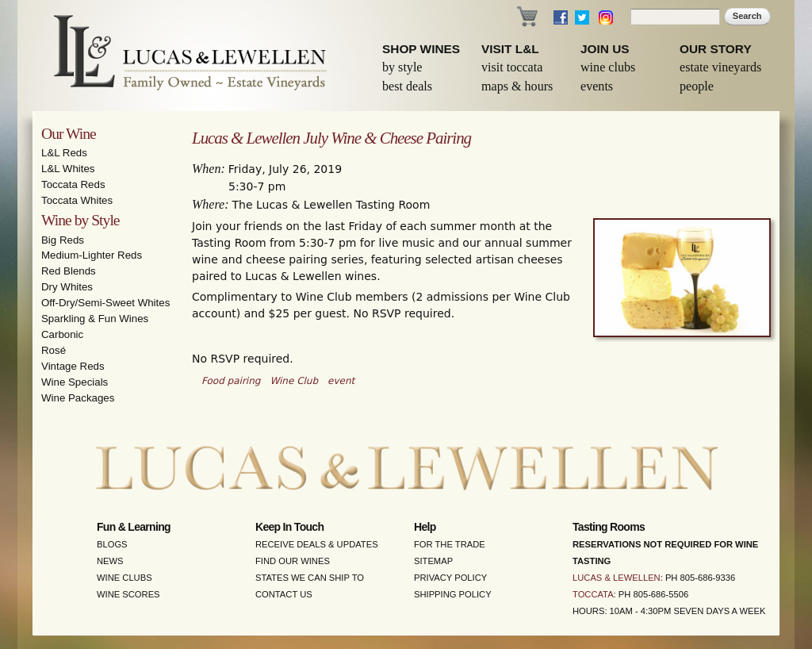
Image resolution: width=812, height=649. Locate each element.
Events (597, 86)
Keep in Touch (289, 527)
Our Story (716, 49)
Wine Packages (78, 398)
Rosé (54, 350)
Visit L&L (510, 49)
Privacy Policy (450, 578)
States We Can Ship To (310, 578)
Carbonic (62, 334)
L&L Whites (68, 169)
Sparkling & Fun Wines (95, 319)
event (341, 381)
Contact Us (284, 594)
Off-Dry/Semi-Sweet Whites (105, 303)
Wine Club (294, 381)
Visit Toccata (512, 67)
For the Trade (450, 544)
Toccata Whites (77, 200)
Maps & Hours (517, 86)
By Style (402, 67)
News (110, 561)
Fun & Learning (134, 527)
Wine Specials (75, 382)
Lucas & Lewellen (617, 578)
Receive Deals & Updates (317, 544)
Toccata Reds (73, 184)
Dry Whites (67, 287)
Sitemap (433, 561)
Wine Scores (128, 594)
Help (425, 527)
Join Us (605, 49)
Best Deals (407, 86)
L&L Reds (64, 153)
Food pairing (231, 381)
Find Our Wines (293, 561)
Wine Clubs (608, 67)
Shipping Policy (453, 594)
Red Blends (69, 271)
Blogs (112, 544)
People (697, 86)
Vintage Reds (73, 366)
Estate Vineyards (720, 67)
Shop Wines (421, 49)
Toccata (593, 594)
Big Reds (63, 240)
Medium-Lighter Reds (92, 255)
